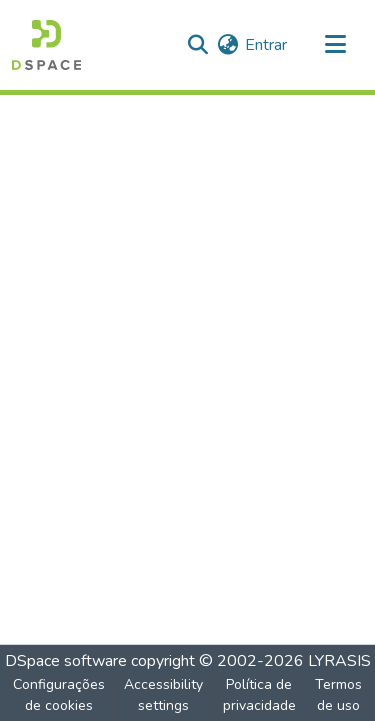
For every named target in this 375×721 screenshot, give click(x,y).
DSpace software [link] (66, 661)
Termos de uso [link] (338, 695)
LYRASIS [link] (339, 661)
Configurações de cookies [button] (59, 695)
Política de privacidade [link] (259, 695)
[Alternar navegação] (335, 45)
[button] (46, 45)
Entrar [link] (266, 45)
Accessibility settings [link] (163, 695)
